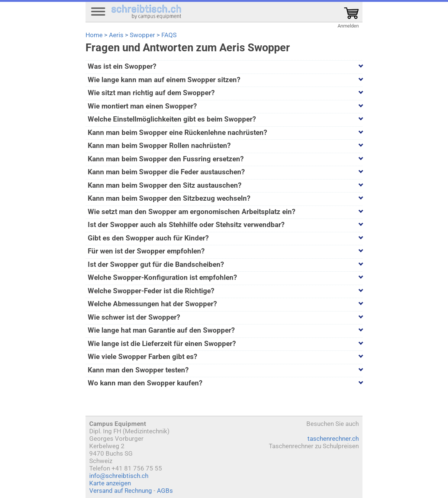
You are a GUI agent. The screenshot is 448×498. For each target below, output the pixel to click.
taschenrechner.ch (333, 439)
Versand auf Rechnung (121, 491)
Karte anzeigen (110, 483)
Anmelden (348, 26)
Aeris (116, 35)
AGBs (165, 491)
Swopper (142, 35)
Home (94, 35)
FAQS (169, 35)
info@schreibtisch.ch (119, 476)
